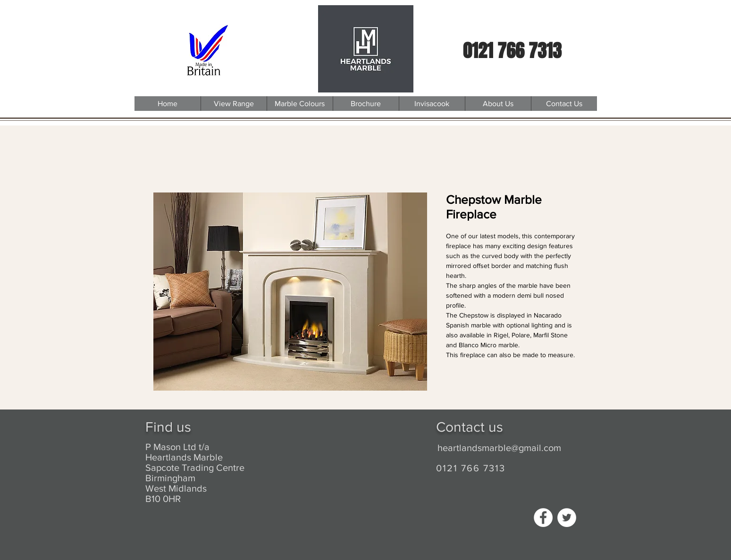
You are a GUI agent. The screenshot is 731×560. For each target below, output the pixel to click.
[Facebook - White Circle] (543, 518)
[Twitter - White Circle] (567, 518)
